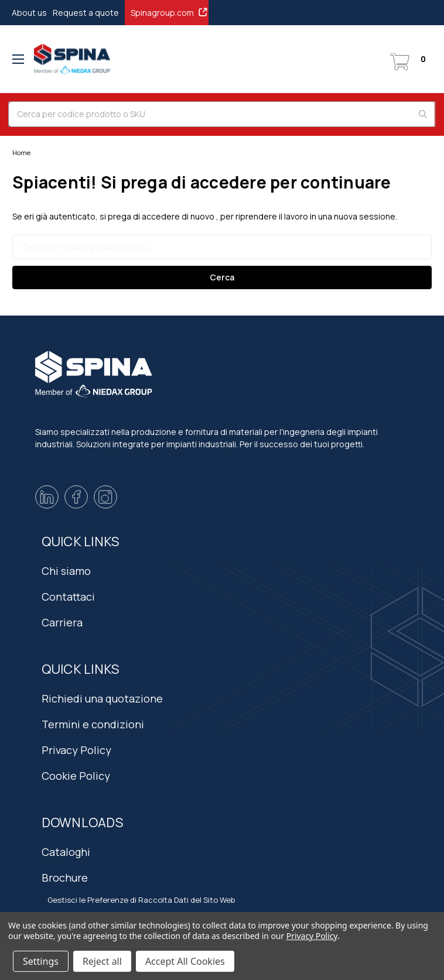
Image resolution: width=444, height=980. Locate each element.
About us (29, 13)
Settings (41, 961)
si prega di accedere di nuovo (157, 216)
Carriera (62, 622)
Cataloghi (66, 852)
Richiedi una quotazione (102, 698)
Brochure (65, 878)
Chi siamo (66, 571)
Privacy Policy (76, 750)
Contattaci (68, 597)
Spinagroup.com (170, 12)
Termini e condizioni (93, 724)
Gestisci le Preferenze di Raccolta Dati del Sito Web (141, 900)
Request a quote (86, 13)
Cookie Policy (76, 776)
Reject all (102, 961)
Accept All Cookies (185, 961)
